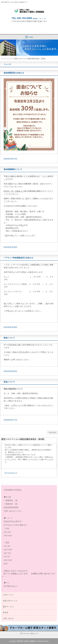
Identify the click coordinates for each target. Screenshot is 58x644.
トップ (3, 59)
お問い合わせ (8, 618)
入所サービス (8, 595)
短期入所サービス (10, 601)
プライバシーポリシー (29, 634)
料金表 (6, 613)
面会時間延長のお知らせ (14, 73)
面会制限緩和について (13, 169)
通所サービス (8, 607)
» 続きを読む (52, 432)
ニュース (10, 59)
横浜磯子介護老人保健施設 (29, 11)
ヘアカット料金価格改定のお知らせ (18, 258)
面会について (9, 338)
